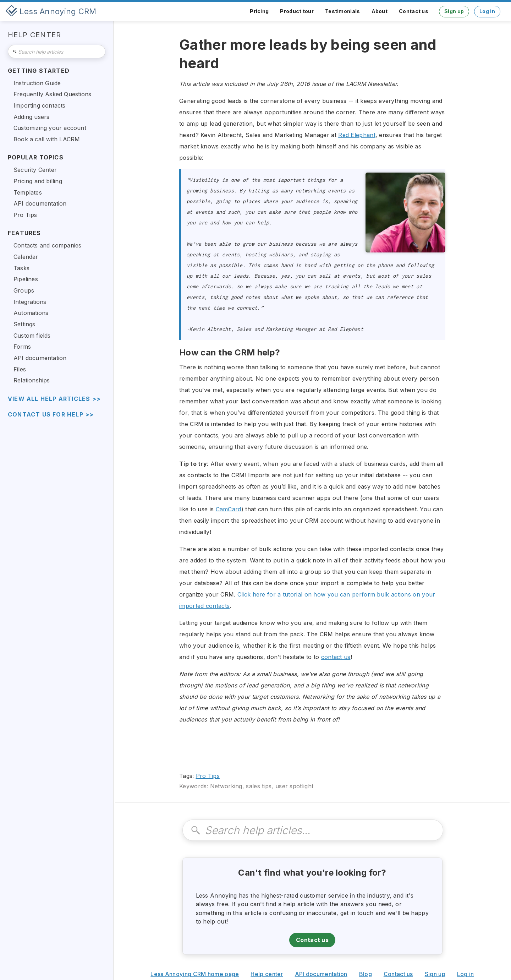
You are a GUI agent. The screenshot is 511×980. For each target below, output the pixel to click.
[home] (51, 11)
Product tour (297, 11)
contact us (336, 657)
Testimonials (343, 11)
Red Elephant (357, 135)
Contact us (414, 11)
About (380, 11)
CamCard (229, 509)
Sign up (454, 11)
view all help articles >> (54, 399)
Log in (487, 11)
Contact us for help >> (51, 415)
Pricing (259, 11)
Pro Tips (208, 776)
